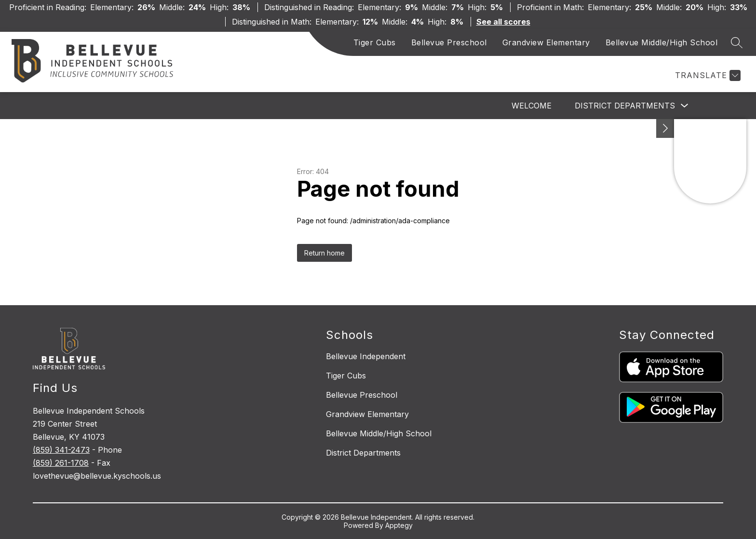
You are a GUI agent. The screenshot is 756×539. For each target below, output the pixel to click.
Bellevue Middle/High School (662, 42)
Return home (324, 253)
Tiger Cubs (375, 42)
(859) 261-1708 (61, 463)
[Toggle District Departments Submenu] (685, 106)
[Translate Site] (707, 75)
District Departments (625, 106)
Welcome (532, 106)
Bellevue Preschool (449, 42)
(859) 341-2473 (61, 450)
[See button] (665, 128)
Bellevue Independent (366, 356)
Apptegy (399, 525)
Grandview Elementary (546, 42)
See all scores (503, 22)
